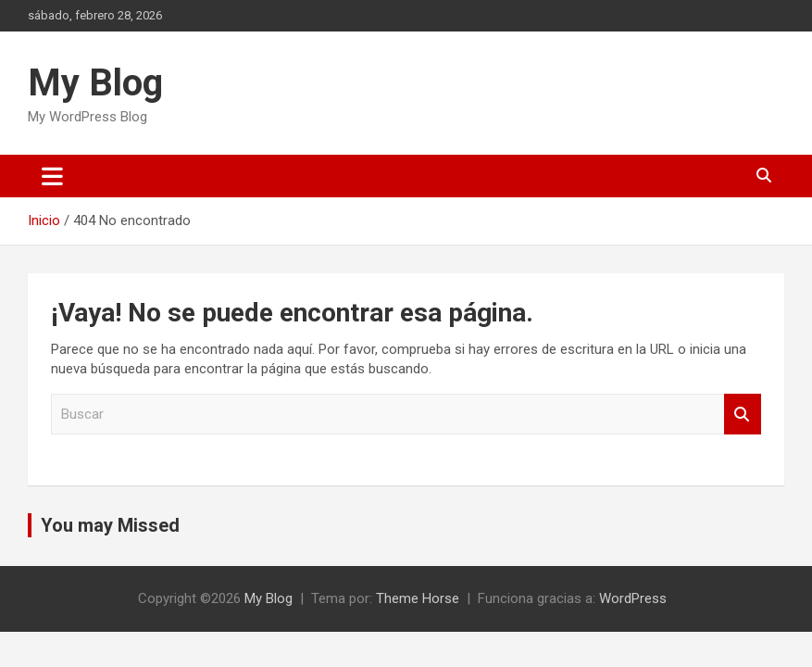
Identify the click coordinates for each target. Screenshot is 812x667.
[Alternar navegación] (52, 176)
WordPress (633, 598)
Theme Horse (418, 598)
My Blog (95, 83)
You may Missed (110, 525)
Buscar (743, 415)
